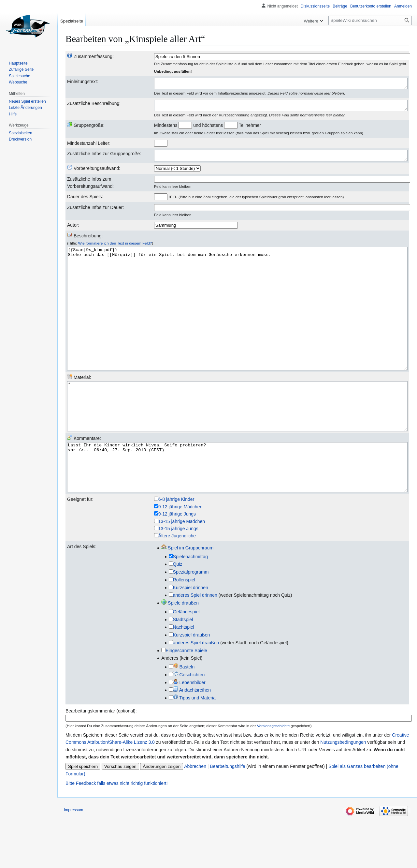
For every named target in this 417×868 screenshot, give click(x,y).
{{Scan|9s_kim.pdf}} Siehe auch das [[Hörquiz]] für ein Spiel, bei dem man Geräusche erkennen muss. (237, 327)
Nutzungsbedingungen (343, 792)
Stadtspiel (183, 669)
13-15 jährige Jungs (178, 578)
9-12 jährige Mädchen (180, 557)
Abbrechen (195, 816)
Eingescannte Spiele (186, 700)
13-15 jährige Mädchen (182, 571)
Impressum (73, 860)
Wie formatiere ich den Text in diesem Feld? (115, 249)
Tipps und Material (195, 748)
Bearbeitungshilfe (227, 816)
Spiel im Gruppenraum (187, 598)
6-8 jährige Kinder (176, 549)
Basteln (184, 717)
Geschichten (189, 725)
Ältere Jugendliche (177, 586)
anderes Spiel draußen (196, 693)
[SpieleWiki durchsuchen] (370, 20)
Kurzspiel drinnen (191, 637)
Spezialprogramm (191, 622)
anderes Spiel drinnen (195, 645)
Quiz (178, 614)
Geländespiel (186, 662)
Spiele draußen (180, 653)
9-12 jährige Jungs (177, 564)
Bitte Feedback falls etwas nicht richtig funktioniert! (117, 833)
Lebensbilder (189, 732)
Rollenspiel (184, 630)
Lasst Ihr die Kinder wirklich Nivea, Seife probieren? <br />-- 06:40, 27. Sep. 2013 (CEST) (237, 512)
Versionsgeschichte (273, 776)
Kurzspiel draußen (192, 685)
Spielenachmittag (190, 606)
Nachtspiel (184, 677)
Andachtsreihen (192, 740)
